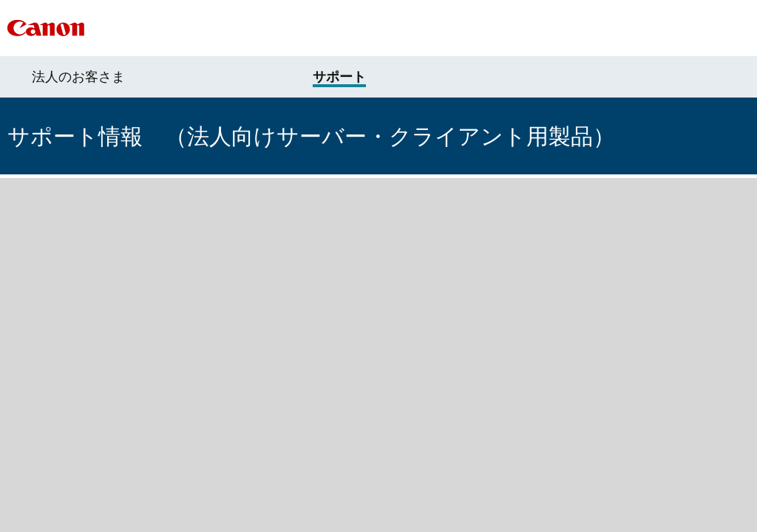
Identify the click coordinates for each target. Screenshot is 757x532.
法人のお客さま (78, 77)
